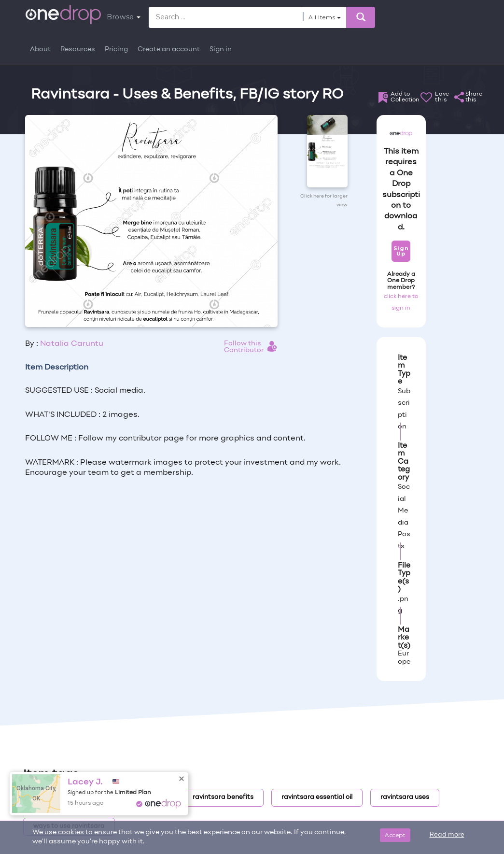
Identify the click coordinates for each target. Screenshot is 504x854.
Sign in (221, 50)
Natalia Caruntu (72, 344)
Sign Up (401, 251)
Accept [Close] (395, 835)
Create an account (169, 50)
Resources (78, 50)
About (40, 50)
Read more (447, 835)
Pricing (116, 50)
